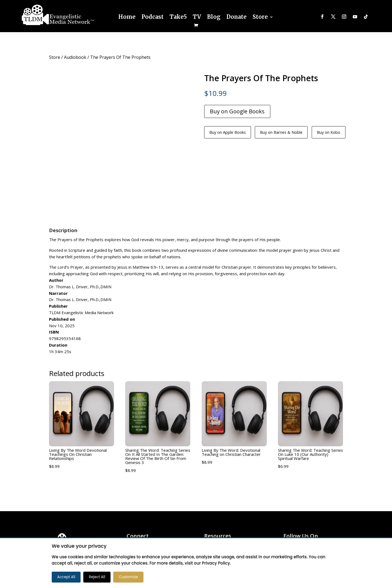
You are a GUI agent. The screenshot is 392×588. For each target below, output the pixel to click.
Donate (237, 17)
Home (127, 17)
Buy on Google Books (237, 111)
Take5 (178, 17)
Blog (214, 17)
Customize (128, 577)
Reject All (97, 577)
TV (197, 17)
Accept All (66, 577)
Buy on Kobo (345, 133)
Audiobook (75, 57)
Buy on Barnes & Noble (292, 133)
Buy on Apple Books (231, 133)
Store (260, 17)
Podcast (153, 17)
